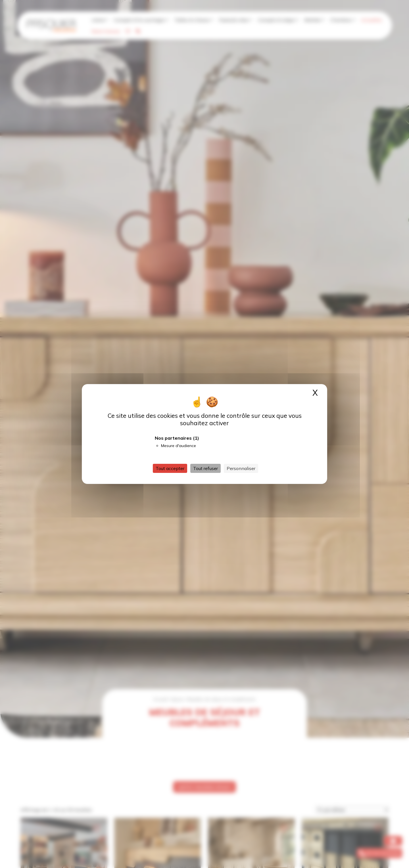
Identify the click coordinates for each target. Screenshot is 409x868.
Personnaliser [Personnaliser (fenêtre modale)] (241, 468)
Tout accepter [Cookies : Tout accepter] (170, 468)
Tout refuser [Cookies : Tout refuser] (205, 468)
